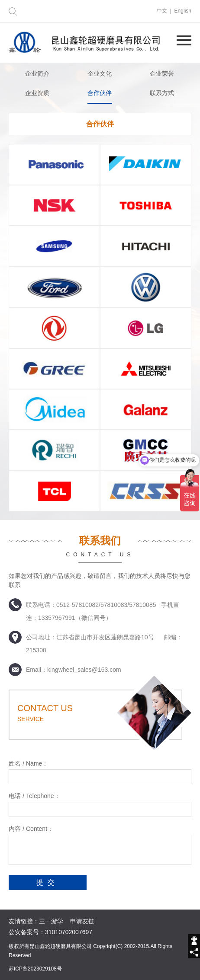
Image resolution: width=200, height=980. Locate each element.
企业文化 (100, 73)
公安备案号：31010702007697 (50, 932)
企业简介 (37, 73)
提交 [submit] (48, 883)
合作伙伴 (100, 93)
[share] (194, 952)
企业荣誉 (162, 73)
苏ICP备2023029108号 (35, 969)
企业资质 (37, 93)
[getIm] (194, 940)
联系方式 (162, 93)
